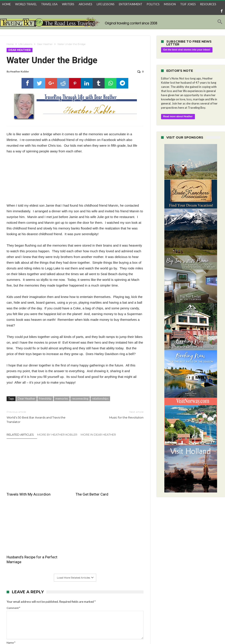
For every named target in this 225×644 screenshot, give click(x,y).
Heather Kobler (20, 71)
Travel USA (56, 633)
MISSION (170, 4)
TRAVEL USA (49, 4)
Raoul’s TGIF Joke (128, 633)
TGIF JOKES (188, 4)
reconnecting (80, 398)
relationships (100, 398)
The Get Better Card (70, 478)
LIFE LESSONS (106, 4)
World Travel (37, 633)
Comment (13, 529)
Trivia (170, 633)
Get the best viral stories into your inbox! (187, 50)
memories (62, 398)
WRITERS (68, 4)
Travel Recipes (103, 633)
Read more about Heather (178, 116)
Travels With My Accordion (20, 481)
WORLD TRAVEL (26, 4)
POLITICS (153, 4)
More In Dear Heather (98, 434)
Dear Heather (45, 44)
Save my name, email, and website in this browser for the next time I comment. (52, 596)
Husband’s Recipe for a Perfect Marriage (119, 481)
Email (11, 577)
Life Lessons (25, 44)
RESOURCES (208, 4)
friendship (45, 398)
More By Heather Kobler (57, 434)
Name (11, 564)
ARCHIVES (85, 4)
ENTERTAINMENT (131, 4)
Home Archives (187, 633)
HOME (6, 4)
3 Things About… (79, 633)
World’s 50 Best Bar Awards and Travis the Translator (37, 416)
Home (10, 44)
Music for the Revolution (112, 414)
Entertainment (153, 633)
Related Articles (20, 434)
